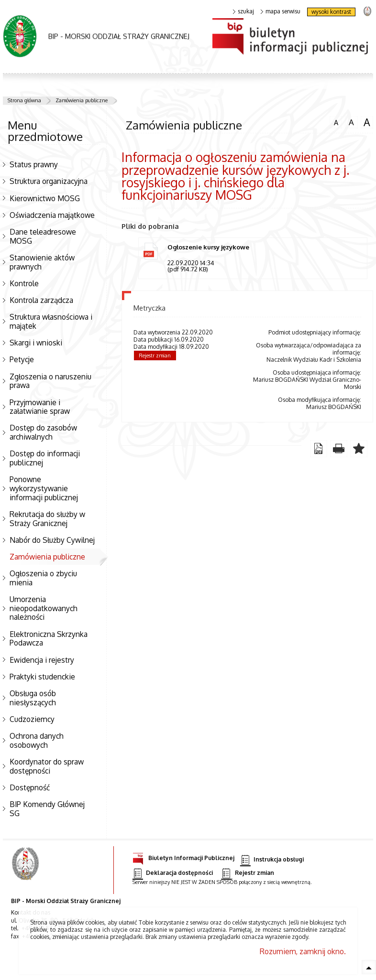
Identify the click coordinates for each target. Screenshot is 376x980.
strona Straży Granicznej (367, 11)
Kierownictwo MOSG (45, 198)
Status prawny (34, 164)
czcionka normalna (336, 121)
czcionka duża (367, 122)
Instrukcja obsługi (272, 860)
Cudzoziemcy (32, 719)
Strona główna (24, 100)
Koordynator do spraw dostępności (47, 766)
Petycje (22, 359)
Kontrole (24, 283)
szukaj (243, 11)
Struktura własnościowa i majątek (51, 321)
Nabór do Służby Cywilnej (52, 540)
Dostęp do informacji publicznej (45, 458)
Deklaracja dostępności (173, 873)
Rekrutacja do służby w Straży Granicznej (47, 519)
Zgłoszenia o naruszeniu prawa (50, 381)
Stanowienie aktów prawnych (42, 262)
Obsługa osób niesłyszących (33, 698)
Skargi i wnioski (36, 343)
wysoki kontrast (331, 12)
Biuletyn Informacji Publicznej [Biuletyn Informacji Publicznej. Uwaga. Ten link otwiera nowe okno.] (183, 856)
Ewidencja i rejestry (42, 660)
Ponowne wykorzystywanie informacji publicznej (44, 488)
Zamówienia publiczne (82, 100)
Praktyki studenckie (42, 677)
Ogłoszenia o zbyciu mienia (43, 578)
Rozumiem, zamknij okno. (303, 951)
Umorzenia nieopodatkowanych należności (44, 608)
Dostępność (30, 787)
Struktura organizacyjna (49, 181)
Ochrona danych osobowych (37, 740)
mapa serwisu (281, 11)
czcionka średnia (351, 122)
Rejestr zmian (155, 355)
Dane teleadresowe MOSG (43, 236)
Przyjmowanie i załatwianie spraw (40, 407)
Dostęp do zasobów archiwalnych (43, 432)
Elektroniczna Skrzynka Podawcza (49, 639)
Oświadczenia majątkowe (52, 215)
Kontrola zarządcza (41, 300)
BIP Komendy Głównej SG (47, 809)
